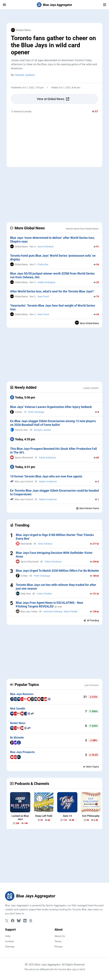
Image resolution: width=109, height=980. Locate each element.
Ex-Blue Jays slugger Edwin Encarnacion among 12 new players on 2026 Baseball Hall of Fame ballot (53, 423)
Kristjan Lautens (43, 430)
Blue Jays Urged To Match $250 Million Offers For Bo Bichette (57, 571)
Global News (21, 30)
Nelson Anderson (48, 481)
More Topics (91, 767)
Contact (10, 941)
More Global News (87, 323)
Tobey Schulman (47, 458)
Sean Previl (43, 296)
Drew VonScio (45, 544)
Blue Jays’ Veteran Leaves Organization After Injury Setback (51, 407)
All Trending (91, 620)
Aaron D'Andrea (45, 247)
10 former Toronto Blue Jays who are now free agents (46, 476)
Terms (58, 941)
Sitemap (10, 947)
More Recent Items (87, 508)
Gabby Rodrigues (46, 282)
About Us (60, 936)
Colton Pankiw (44, 594)
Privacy (59, 947)
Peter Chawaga (36, 412)
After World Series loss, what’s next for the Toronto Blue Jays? (52, 291)
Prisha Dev (43, 264)
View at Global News (53, 99)
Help (8, 936)
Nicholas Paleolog (53, 612)
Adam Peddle (70, 612)
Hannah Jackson (25, 75)
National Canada (21, 111)
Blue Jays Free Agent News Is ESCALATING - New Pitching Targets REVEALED (49, 605)
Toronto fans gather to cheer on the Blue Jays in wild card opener (53, 45)
